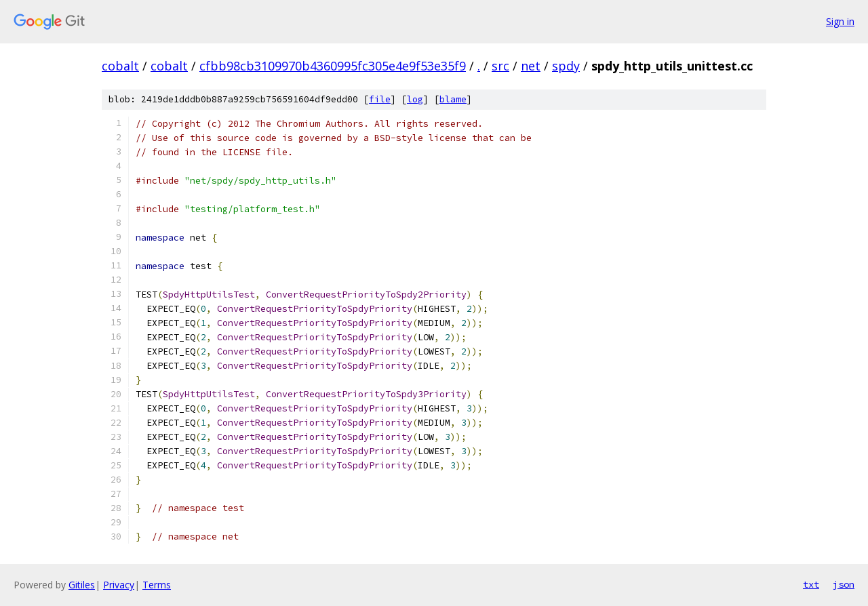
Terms (157, 585)
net (531, 66)
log (415, 99)
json (844, 584)
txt (811, 584)
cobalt (120, 66)
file (380, 99)
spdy (566, 66)
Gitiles (82, 585)
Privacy (119, 585)
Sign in (840, 21)
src (500, 66)
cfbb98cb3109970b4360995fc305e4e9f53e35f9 (333, 66)
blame (453, 99)
